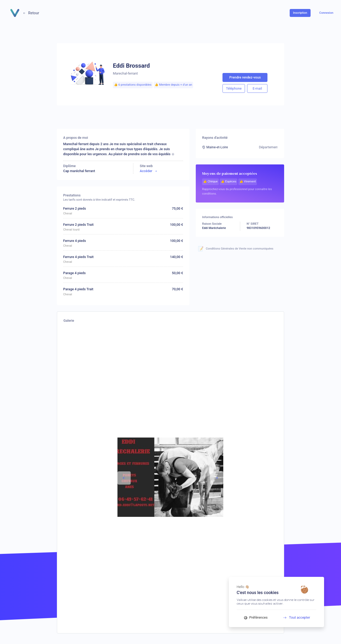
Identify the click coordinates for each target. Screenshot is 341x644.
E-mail (257, 88)
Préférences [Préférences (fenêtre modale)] (256, 617)
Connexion (326, 13)
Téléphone (234, 88)
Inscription (300, 13)
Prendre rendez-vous (245, 77)
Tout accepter (295, 617)
